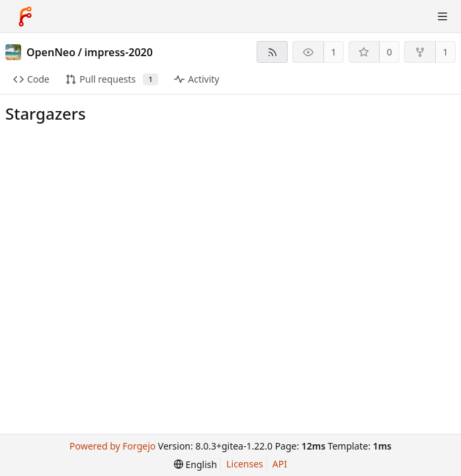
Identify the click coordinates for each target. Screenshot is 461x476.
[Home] (25, 17)
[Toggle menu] (442, 17)
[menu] (195, 464)
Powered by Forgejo (112, 446)
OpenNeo (51, 52)
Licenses (245, 464)
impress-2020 (119, 52)
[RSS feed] (272, 52)
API (280, 464)
